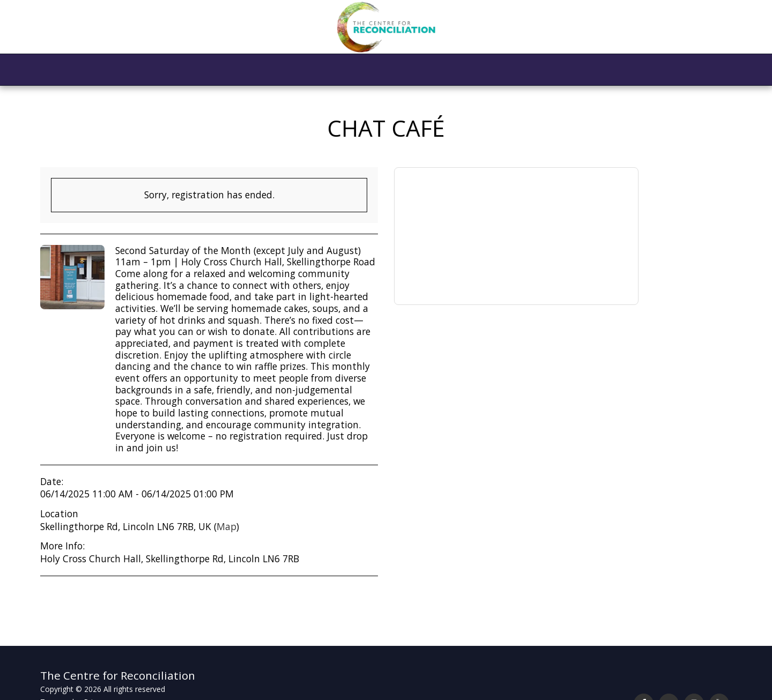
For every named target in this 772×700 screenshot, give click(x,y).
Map (227, 526)
